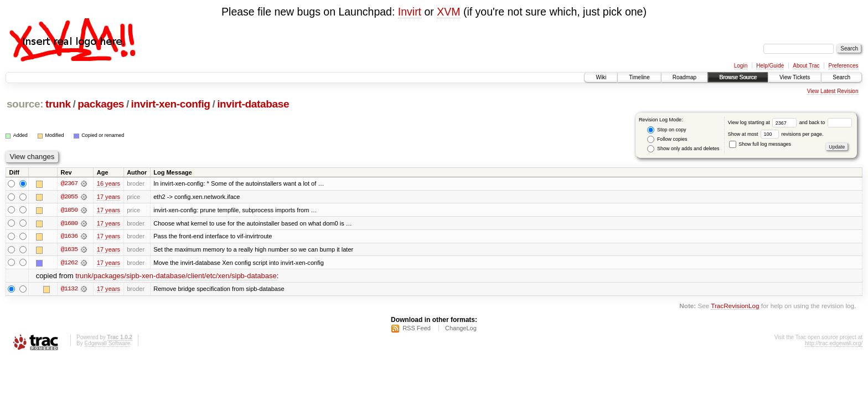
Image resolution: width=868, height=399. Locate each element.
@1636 (69, 237)
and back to (826, 122)
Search (841, 77)
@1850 (69, 210)
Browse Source (738, 77)
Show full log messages (760, 144)
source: (25, 104)
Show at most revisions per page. (776, 134)
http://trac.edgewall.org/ (834, 344)
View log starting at (764, 122)
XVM (448, 12)
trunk (58, 104)
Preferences (844, 66)
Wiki (601, 77)
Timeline (639, 77)
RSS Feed (417, 329)
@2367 (69, 183)
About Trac (806, 66)
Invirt (410, 12)
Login (741, 66)
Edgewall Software (107, 344)
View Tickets (795, 77)
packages (101, 104)
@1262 (69, 263)
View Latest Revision (833, 91)
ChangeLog (461, 329)
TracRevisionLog (735, 307)
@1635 (69, 250)
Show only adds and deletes (683, 149)
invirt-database (253, 104)
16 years (108, 183)
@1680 (69, 223)
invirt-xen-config (171, 104)
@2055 (69, 197)
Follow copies (667, 139)
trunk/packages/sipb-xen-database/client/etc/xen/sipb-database (176, 277)
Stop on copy (666, 130)
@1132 (69, 290)
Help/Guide (770, 66)
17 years (108, 197)
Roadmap (684, 77)
